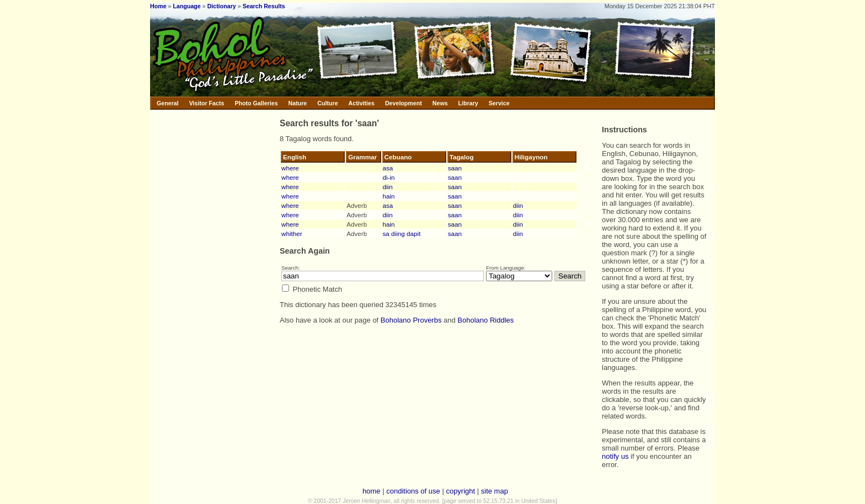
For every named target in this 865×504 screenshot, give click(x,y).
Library (468, 103)
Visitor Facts (207, 103)
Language (186, 6)
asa (388, 168)
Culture (327, 103)
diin (388, 187)
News (440, 103)
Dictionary (222, 6)
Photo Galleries (256, 103)
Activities (362, 103)
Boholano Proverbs (411, 320)
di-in (389, 177)
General (168, 103)
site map (495, 491)
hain (389, 196)
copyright (460, 491)
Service (499, 103)
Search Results (264, 6)
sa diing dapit (402, 234)
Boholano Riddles (485, 320)
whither (292, 234)
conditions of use (413, 491)
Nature (298, 103)
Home (158, 6)
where (290, 168)
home (372, 491)
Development (404, 103)
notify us (615, 456)
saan (455, 168)
